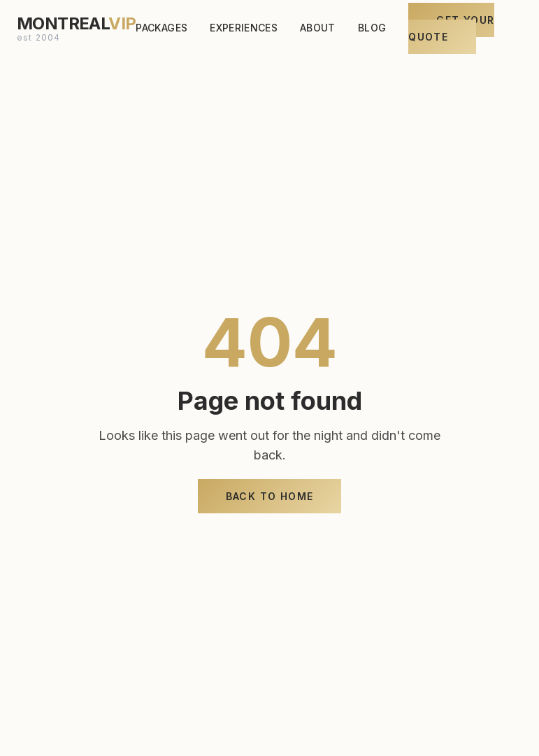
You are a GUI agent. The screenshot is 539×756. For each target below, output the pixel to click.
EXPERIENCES (244, 25)
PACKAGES (161, 25)
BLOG (372, 25)
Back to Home (270, 496)
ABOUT (318, 25)
